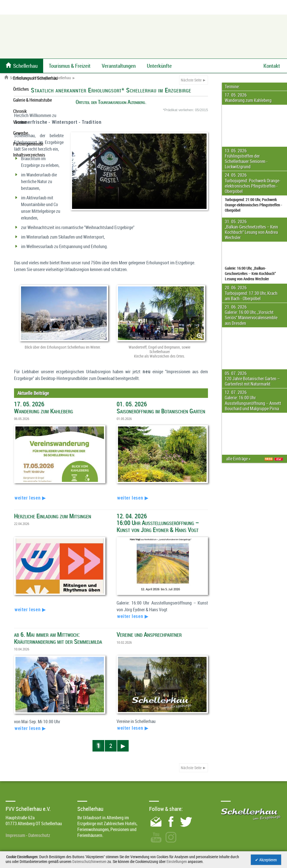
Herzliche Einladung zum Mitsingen (53, 516)
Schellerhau (16, 78)
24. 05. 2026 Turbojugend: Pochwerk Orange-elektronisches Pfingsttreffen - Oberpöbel (253, 183)
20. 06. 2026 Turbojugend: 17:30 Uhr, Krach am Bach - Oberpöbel (251, 293)
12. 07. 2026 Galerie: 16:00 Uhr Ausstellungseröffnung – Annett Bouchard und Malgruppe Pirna (253, 400)
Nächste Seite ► (194, 80)
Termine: (232, 87)
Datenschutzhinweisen (89, 861)
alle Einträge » (239, 459)
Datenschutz (39, 835)
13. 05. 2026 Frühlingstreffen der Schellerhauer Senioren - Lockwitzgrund (246, 159)
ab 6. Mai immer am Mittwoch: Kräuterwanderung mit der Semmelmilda (58, 638)
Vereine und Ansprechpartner (149, 634)
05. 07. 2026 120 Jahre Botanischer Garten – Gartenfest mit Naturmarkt (252, 379)
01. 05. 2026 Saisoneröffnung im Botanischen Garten (161, 407)
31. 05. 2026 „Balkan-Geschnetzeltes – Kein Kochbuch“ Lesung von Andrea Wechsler (251, 230)
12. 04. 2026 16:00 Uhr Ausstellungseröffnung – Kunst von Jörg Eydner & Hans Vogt (158, 523)
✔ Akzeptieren (266, 860)
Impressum (15, 835)
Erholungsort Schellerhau (52, 78)
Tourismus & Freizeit (70, 66)
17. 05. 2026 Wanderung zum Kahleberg (248, 98)
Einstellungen (177, 861)
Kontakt (272, 66)
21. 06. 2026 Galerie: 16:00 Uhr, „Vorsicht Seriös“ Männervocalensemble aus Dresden (251, 315)
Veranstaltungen (119, 66)
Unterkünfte (159, 66)
